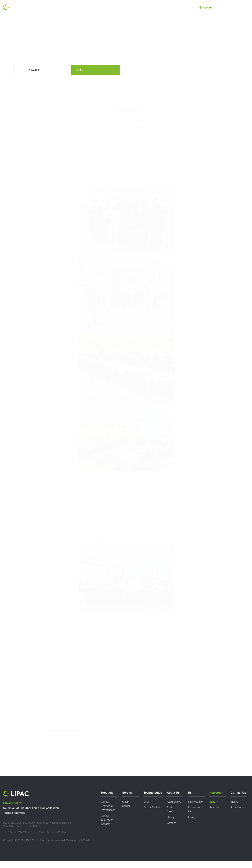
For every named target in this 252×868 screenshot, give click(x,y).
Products (88, 8)
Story (212, 809)
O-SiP (147, 809)
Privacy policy (12, 810)
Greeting (172, 830)
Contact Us (230, 8)
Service (112, 8)
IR (182, 8)
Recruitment (237, 815)
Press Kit (214, 815)
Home (18, 77)
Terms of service (14, 820)
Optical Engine (151, 815)
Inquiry (234, 809)
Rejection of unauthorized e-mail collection (31, 815)
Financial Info (195, 809)
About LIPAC (174, 809)
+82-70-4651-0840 (18, 839)
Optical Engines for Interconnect (108, 813)
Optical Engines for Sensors (107, 827)
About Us (159, 8)
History (171, 825)
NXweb (85, 848)
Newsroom (206, 8)
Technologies (135, 8)
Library (192, 825)
